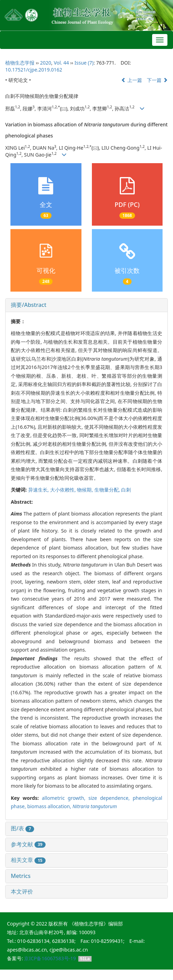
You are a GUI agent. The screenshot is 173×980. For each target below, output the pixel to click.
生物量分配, (108, 490)
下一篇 (157, 80)
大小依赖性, (64, 490)
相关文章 (28, 860)
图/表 (22, 828)
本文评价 (22, 891)
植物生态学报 (20, 63)
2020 (46, 63)
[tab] (86, 305)
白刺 (126, 490)
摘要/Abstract (29, 305)
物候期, (85, 490)
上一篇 (132, 80)
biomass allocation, (50, 806)
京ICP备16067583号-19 (50, 958)
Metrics (21, 876)
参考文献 (28, 844)
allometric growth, (65, 798)
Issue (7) (84, 63)
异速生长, (39, 490)
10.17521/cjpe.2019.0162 (34, 70)
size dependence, (111, 798)
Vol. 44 (61, 63)
